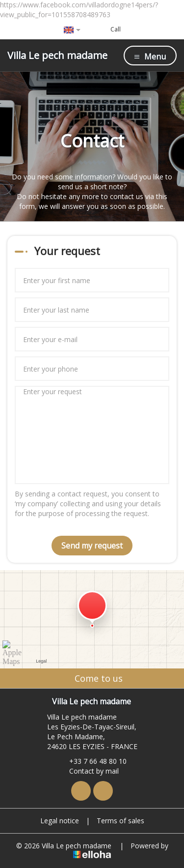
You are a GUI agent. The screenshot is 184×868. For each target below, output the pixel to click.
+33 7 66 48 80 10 (92, 761)
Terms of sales (120, 821)
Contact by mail (88, 771)
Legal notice (60, 821)
